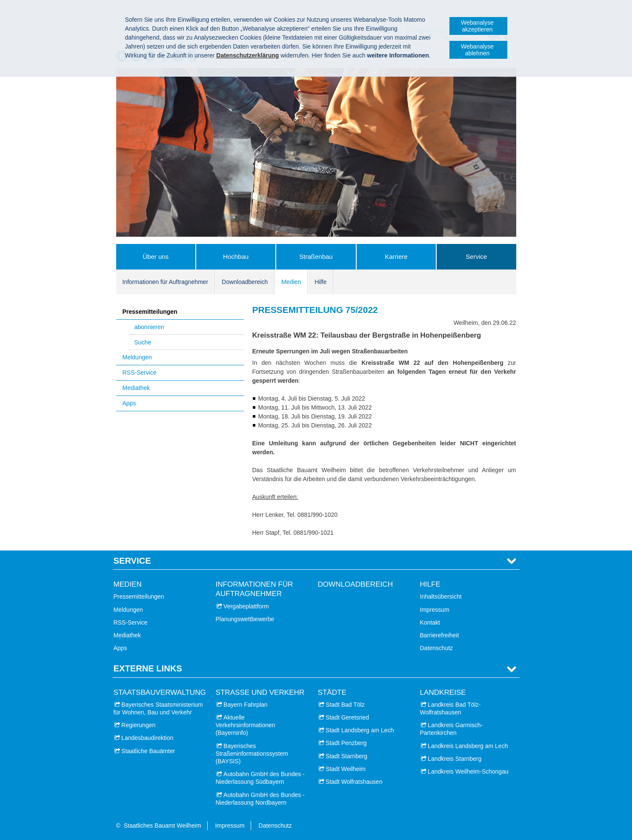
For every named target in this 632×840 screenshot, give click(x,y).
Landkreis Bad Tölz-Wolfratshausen (450, 708)
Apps (129, 403)
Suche (143, 342)
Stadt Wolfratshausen (354, 782)
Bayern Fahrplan (246, 705)
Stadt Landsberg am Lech (360, 730)
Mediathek (136, 388)
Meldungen (137, 357)
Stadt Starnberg (346, 756)
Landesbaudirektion (147, 738)
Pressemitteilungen (150, 312)
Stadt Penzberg (346, 743)
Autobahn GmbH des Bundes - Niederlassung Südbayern (260, 778)
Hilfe (320, 282)
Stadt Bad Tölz (345, 705)
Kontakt (430, 622)
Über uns (156, 257)
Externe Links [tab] (148, 668)
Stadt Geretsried (347, 717)
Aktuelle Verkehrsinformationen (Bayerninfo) (246, 725)
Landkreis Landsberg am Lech (468, 746)
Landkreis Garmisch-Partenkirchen (452, 729)
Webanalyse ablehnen (477, 50)
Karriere (396, 257)
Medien (291, 282)
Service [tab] (132, 561)
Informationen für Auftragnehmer (166, 282)
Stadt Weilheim (346, 769)
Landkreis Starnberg (455, 759)
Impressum (435, 610)
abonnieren (149, 327)
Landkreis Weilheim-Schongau (468, 771)
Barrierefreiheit (440, 635)
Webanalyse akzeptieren (477, 26)
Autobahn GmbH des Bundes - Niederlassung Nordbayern (260, 799)
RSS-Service (140, 373)
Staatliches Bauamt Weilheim (163, 826)
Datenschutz (437, 648)
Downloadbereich (245, 282)
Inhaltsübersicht (441, 596)
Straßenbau (316, 257)
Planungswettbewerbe (245, 619)
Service (476, 257)
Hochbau (236, 257)
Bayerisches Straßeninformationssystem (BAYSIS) (252, 754)
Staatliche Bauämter (148, 751)
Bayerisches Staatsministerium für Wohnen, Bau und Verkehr (158, 708)
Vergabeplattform (246, 606)
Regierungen (138, 725)
